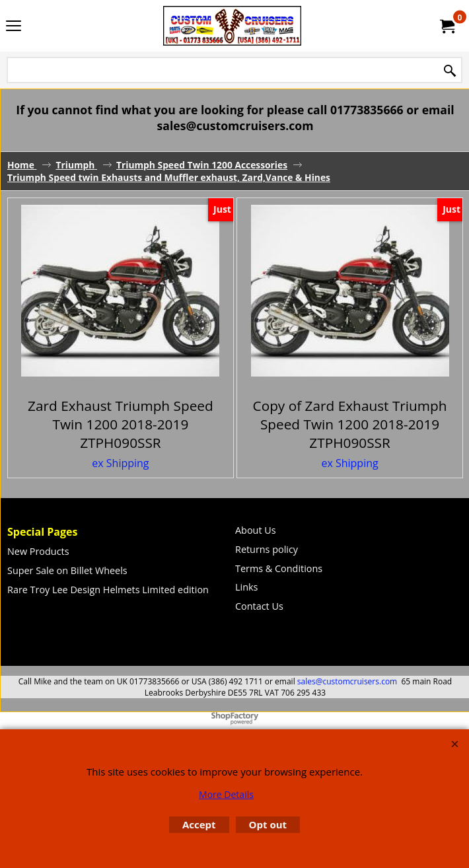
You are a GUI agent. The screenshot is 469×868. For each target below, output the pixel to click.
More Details (226, 794)
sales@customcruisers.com (347, 681)
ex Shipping (120, 463)
